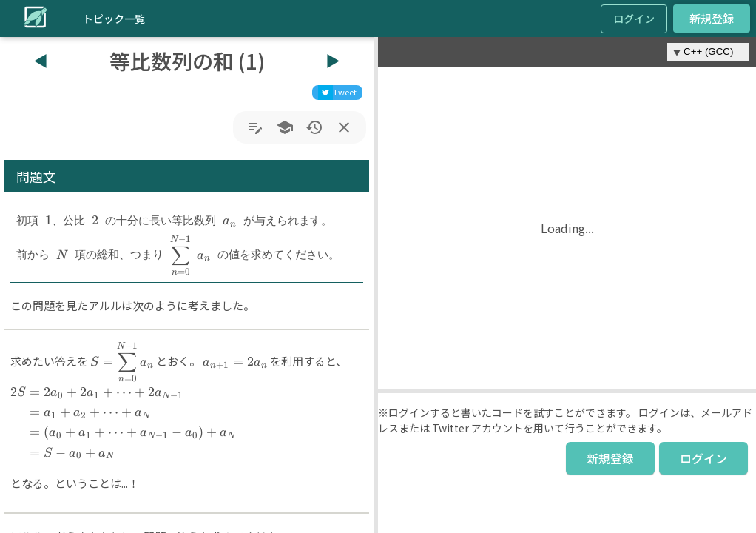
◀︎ (41, 60)
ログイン (634, 19)
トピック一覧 (114, 19)
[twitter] (337, 93)
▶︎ (333, 60)
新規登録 (712, 19)
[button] (376, 285)
